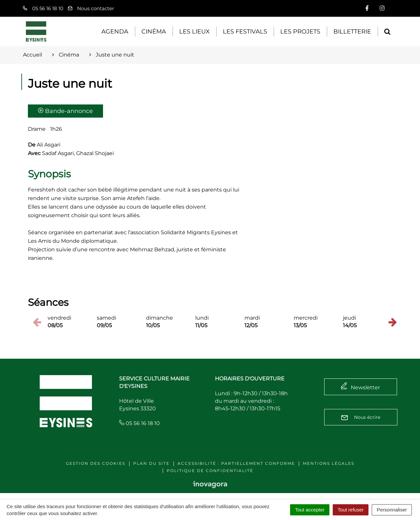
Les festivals (245, 32)
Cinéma (154, 32)
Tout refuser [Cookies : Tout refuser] (351, 510)
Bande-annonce (65, 111)
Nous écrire (361, 417)
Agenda (115, 32)
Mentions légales (329, 463)
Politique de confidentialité (210, 471)
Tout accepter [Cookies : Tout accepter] (310, 510)
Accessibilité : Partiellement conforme (236, 463)
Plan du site (151, 463)
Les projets (300, 32)
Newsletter (365, 387)
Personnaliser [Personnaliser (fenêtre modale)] (392, 510)
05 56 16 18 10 (139, 423)
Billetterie (352, 32)
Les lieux (194, 32)
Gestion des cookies (96, 463)
